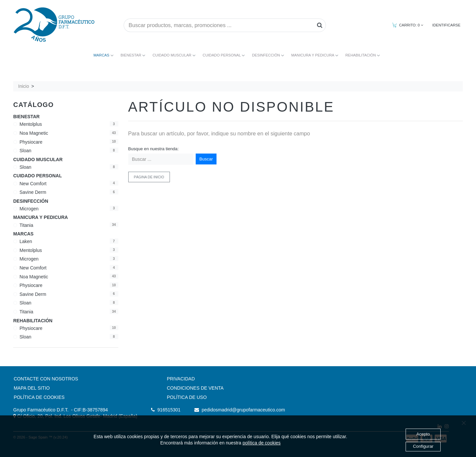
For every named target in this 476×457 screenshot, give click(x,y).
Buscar (206, 159)
